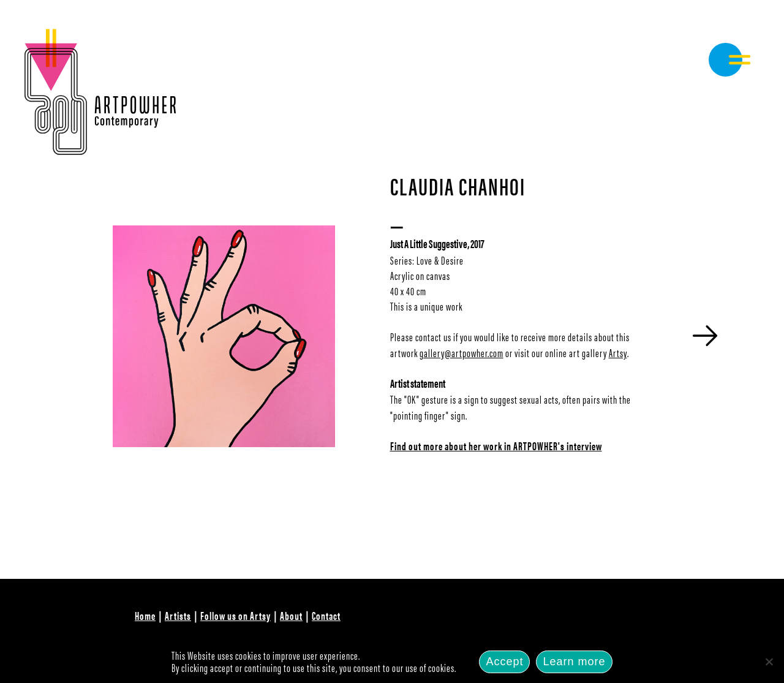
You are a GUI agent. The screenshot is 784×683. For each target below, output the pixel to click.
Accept (504, 662)
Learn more (574, 662)
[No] (769, 662)
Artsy (618, 353)
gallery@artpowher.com (462, 353)
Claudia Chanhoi (458, 185)
